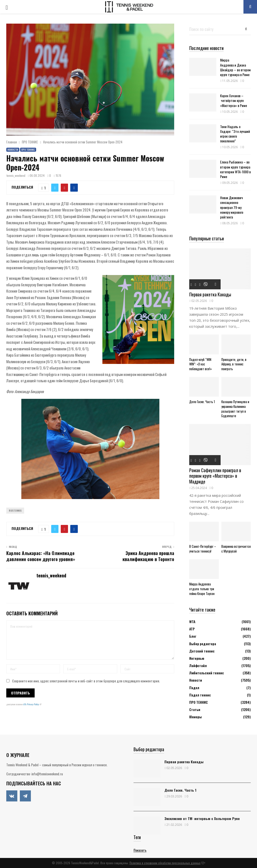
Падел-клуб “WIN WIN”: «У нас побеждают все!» (201, 364)
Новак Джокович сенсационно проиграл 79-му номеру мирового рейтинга (232, 207)
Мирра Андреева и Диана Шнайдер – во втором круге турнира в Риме (235, 67)
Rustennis (15, 510)
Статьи (195, 709)
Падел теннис (200, 695)
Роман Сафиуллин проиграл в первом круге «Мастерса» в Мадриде (215, 476)
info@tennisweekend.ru (47, 774)
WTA (192, 621)
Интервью (197, 658)
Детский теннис (202, 651)
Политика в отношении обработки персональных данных (165, 863)
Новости (13, 150)
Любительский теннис (207, 673)
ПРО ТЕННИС (28, 150)
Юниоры (196, 717)
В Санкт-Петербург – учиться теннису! (203, 549)
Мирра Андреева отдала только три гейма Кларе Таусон (202, 589)
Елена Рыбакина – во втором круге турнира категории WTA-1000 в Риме (235, 169)
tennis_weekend (16, 175)
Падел (194, 688)
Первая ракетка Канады (210, 294)
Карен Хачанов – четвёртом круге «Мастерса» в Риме (234, 100)
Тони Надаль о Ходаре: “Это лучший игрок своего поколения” (235, 134)
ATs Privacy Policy (31, 704)
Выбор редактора (203, 644)
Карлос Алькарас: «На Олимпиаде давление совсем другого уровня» (41, 556)
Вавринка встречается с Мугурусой (236, 549)
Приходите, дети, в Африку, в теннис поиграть (234, 364)
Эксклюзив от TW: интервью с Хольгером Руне (202, 818)
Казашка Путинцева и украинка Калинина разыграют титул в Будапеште (235, 409)
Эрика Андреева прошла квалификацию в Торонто (148, 556)
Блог (193, 636)
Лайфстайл (198, 665)
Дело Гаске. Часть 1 (202, 402)
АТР (192, 629)
